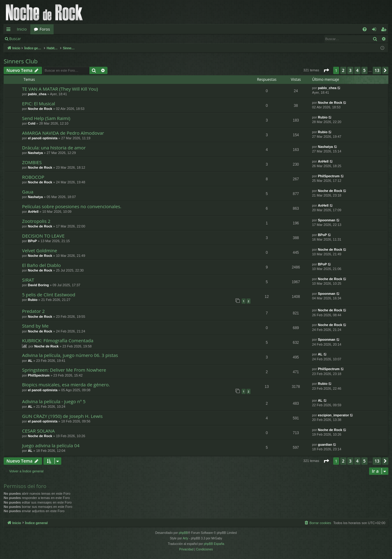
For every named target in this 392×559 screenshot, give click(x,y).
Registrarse (69, 39)
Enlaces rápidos (10, 30)
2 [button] (343, 70)
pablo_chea (37, 94)
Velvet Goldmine (40, 250)
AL (30, 361)
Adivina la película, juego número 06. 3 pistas (70, 355)
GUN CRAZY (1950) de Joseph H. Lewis (62, 416)
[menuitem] (365, 29)
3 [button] (350, 70)
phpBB (183, 533)
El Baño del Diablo (41, 265)
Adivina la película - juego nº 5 (54, 401)
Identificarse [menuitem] (376, 30)
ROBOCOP (33, 177)
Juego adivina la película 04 (51, 445)
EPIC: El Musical (39, 103)
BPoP (32, 241)
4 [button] (357, 70)
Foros (45, 29)
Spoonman (327, 220)
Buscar (15, 39)
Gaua (28, 192)
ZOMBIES (32, 162)
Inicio (22, 29)
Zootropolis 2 (36, 221)
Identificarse (40, 39)
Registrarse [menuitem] (385, 30)
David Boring (38, 285)
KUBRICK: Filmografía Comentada (58, 340)
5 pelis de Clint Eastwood (49, 295)
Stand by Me (35, 326)
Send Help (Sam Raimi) (46, 118)
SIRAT (28, 280)
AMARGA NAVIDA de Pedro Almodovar (63, 133)
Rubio (323, 117)
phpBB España (214, 544)
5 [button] (364, 70)
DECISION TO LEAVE (43, 236)
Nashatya (35, 153)
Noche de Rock (40, 109)
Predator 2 (33, 311)
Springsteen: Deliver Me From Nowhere (64, 370)
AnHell (323, 161)
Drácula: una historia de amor (54, 148)
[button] (326, 70)
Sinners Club (21, 61)
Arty (186, 538)
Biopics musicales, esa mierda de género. (66, 385)
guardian (325, 445)
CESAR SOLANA (38, 431)
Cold (32, 123)
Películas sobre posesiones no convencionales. (72, 206)
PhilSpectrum (329, 176)
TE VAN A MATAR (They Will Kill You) (60, 89)
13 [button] (377, 70)
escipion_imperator (333, 415)
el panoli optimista (43, 138)
